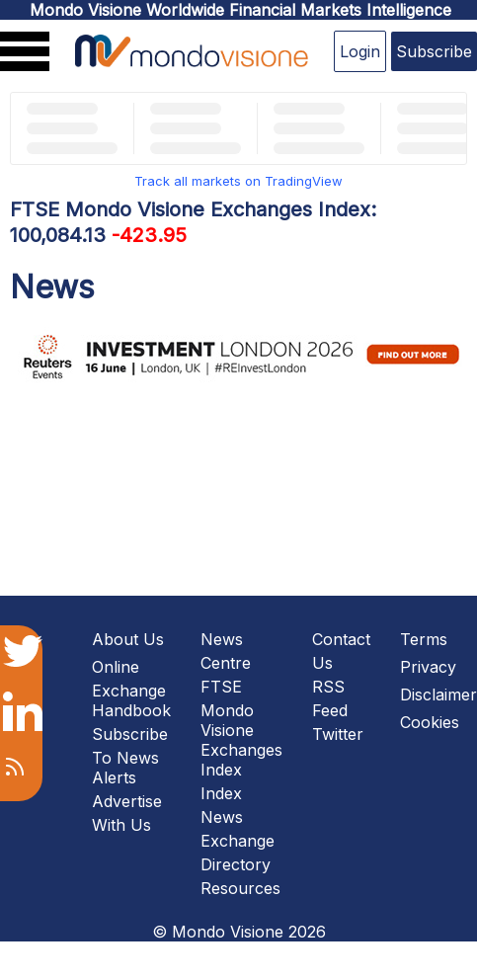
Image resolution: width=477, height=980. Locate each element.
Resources (240, 888)
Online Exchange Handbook (131, 689)
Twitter (338, 734)
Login (360, 51)
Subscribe (434, 51)
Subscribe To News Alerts (130, 756)
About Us (128, 639)
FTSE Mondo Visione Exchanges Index (241, 728)
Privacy (428, 667)
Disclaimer (438, 694)
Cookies (430, 722)
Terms (424, 639)
